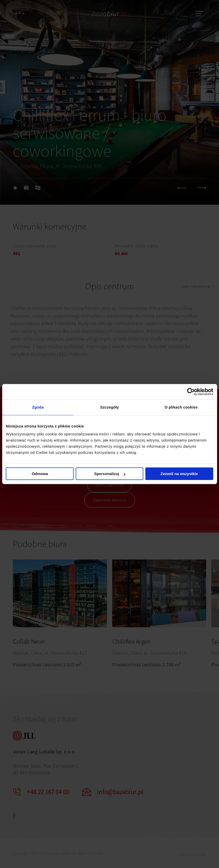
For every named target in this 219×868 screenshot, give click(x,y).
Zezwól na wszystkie (179, 474)
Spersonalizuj (110, 474)
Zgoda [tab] (38, 407)
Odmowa (40, 474)
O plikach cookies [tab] (181, 407)
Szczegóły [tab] (110, 407)
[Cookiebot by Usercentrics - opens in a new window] (191, 392)
